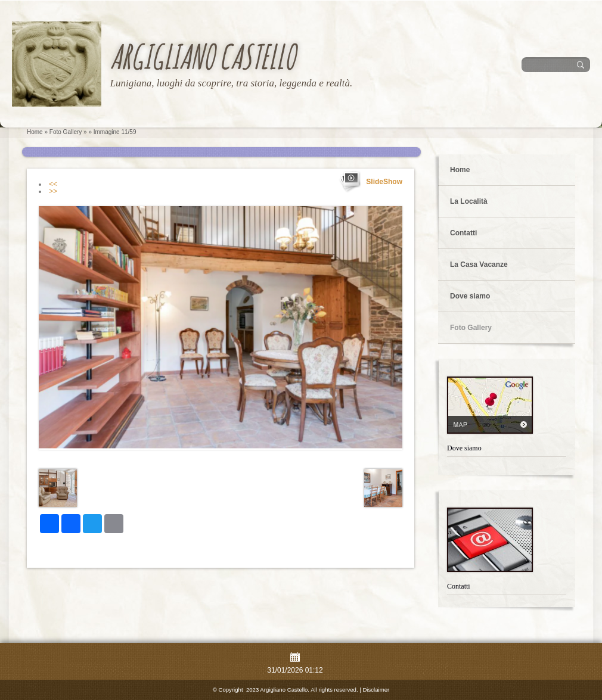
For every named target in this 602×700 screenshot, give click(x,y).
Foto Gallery (66, 132)
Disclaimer (376, 690)
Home (35, 132)
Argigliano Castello (202, 56)
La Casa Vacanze (479, 265)
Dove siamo (470, 296)
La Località (469, 201)
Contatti (463, 233)
